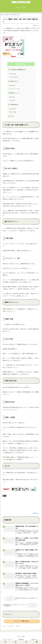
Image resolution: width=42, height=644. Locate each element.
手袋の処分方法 (14, 105)
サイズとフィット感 (14, 89)
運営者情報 (21, 639)
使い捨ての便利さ (14, 77)
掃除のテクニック (15, 93)
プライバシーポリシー (8, 639)
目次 (20, 64)
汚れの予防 (12, 100)
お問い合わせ (34, 639)
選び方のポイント (15, 81)
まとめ (12, 116)
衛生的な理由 (13, 74)
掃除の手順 (12, 97)
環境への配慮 (13, 112)
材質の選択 (12, 85)
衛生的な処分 (13, 109)
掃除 (4, 496)
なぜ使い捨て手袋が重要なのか (18, 70)
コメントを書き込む (22, 621)
